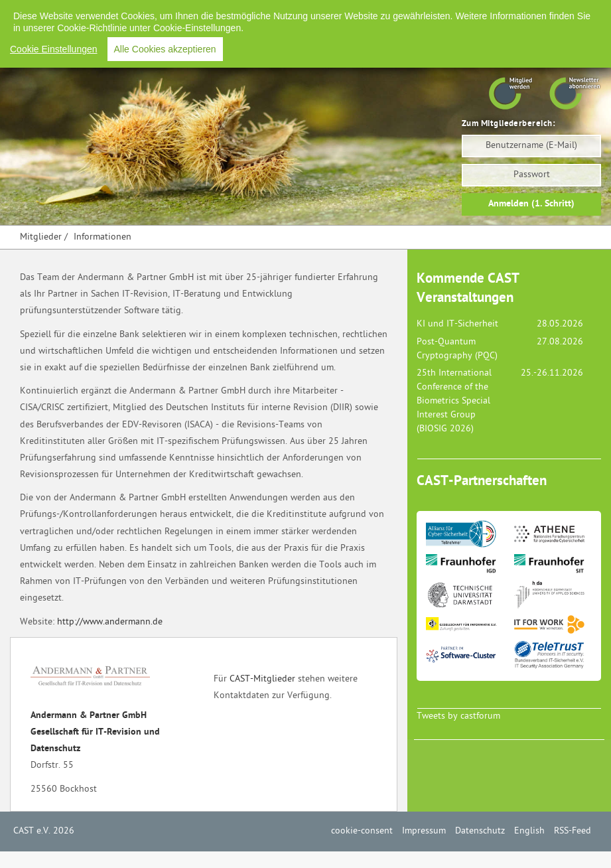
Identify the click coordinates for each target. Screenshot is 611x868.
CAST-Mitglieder (262, 679)
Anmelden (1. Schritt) (531, 204)
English (529, 831)
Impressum (424, 831)
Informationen (102, 237)
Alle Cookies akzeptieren (165, 49)
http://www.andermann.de (110, 622)
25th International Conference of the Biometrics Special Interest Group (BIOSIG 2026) (454, 401)
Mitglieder (41, 237)
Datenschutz (480, 831)
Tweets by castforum (458, 716)
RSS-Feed (573, 831)
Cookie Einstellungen (54, 49)
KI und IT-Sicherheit (457, 324)
